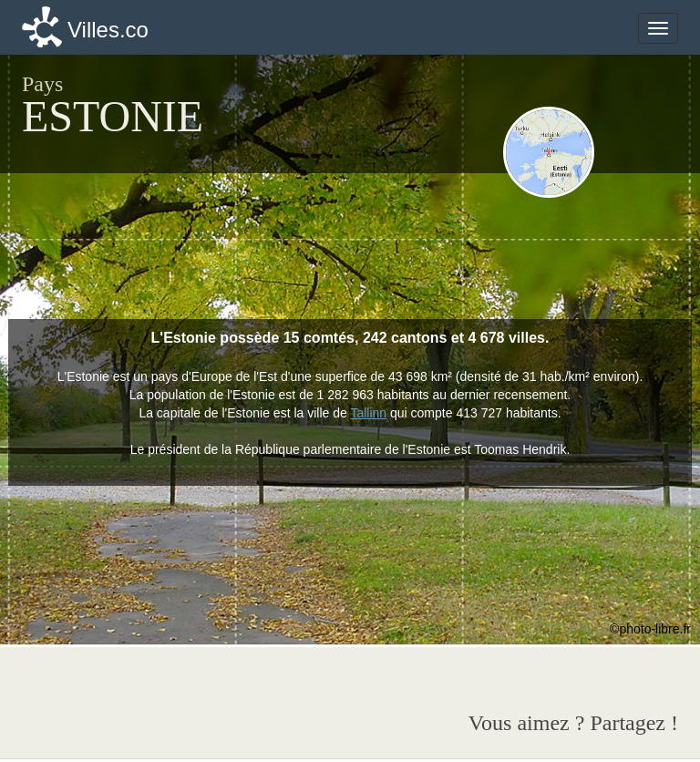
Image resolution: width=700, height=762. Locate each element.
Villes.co (108, 30)
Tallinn (368, 413)
